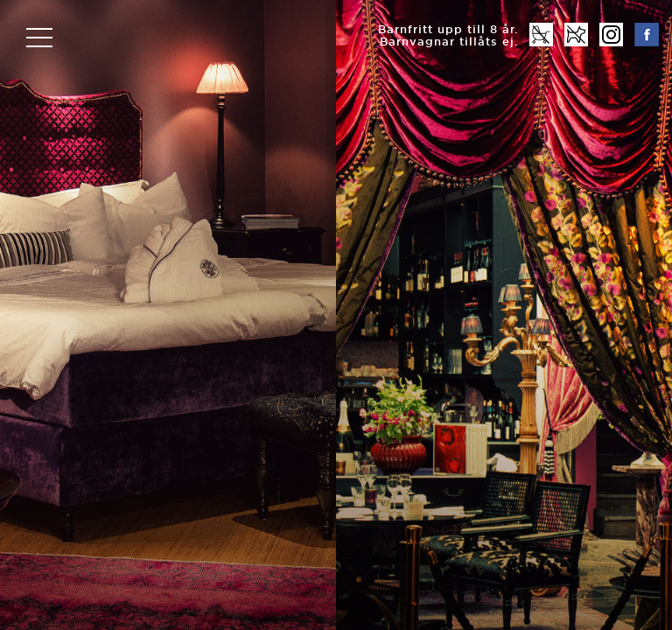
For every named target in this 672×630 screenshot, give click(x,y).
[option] (336, 315)
